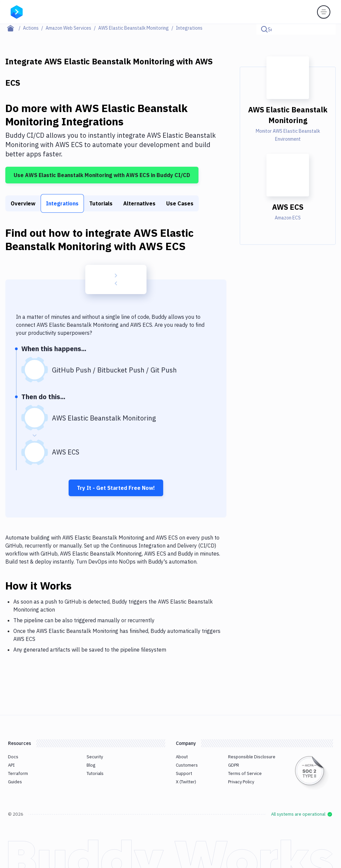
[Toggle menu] (324, 12)
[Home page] (14, 28)
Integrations (62, 203)
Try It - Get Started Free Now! (116, 488)
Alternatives (139, 203)
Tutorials (101, 203)
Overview (23, 203)
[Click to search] (328, 29)
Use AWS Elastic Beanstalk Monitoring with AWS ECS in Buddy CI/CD (102, 175)
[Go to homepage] (17, 11)
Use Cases (180, 203)
